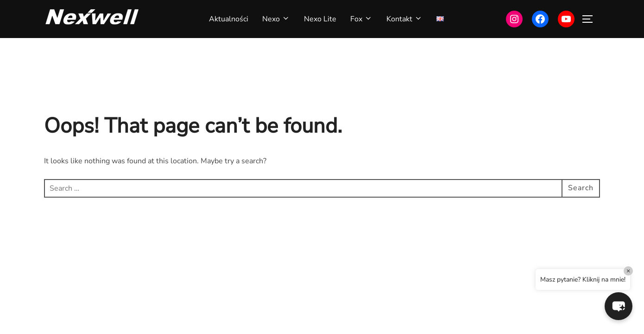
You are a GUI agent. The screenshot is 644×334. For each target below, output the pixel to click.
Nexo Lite (320, 19)
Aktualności (229, 19)
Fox (361, 19)
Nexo (276, 19)
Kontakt (404, 19)
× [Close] (628, 271)
